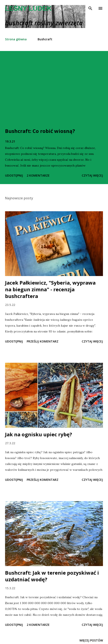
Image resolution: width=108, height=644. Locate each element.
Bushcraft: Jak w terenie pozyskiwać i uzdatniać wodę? (52, 576)
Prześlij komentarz (43, 341)
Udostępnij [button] (14, 175)
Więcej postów (91, 640)
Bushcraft (45, 39)
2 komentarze (38, 175)
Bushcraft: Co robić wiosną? (40, 131)
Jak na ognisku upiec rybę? (39, 434)
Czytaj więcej (92, 175)
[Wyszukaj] (90, 8)
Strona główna (16, 39)
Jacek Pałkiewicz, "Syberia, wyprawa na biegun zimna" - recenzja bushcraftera (50, 289)
